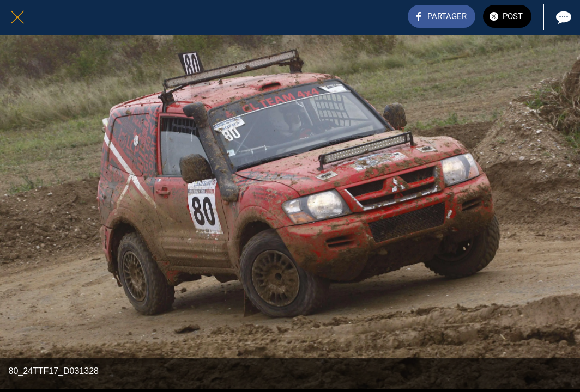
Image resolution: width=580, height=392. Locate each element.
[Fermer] (17, 17)
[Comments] (563, 17)
